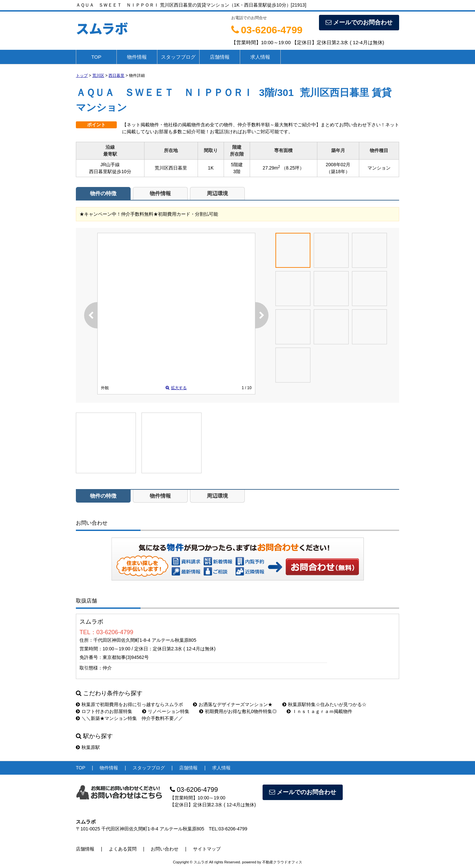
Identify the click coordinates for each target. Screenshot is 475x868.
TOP (96, 57)
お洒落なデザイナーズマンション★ (233, 704)
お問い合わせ (323, 567)
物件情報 (137, 57)
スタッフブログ (178, 57)
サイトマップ (207, 849)
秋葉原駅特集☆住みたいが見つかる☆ (324, 704)
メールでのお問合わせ (359, 22)
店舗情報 (220, 57)
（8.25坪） (293, 168)
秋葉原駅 (88, 747)
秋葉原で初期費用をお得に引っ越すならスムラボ (129, 704)
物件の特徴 (103, 193)
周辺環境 (217, 193)
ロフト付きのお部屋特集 (104, 711)
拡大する (176, 388)
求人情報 (260, 57)
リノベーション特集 (166, 711)
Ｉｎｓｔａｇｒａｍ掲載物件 (319, 711)
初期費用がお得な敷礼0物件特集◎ (238, 711)
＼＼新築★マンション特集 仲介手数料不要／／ (129, 718)
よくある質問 (123, 849)
